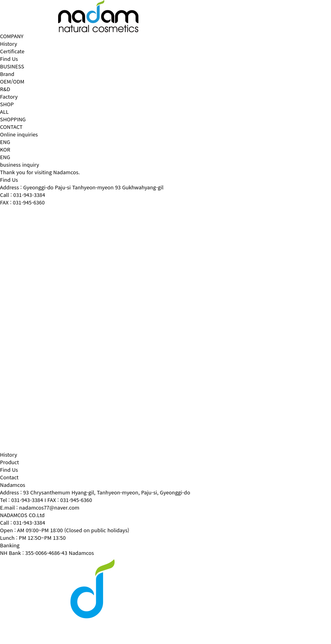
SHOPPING (13, 119)
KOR (5, 149)
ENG (5, 157)
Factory (9, 96)
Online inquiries (19, 134)
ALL (4, 112)
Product (10, 462)
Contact (9, 477)
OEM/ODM (12, 81)
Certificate (12, 51)
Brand (7, 74)
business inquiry (19, 164)
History (9, 44)
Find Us (9, 59)
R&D (5, 89)
